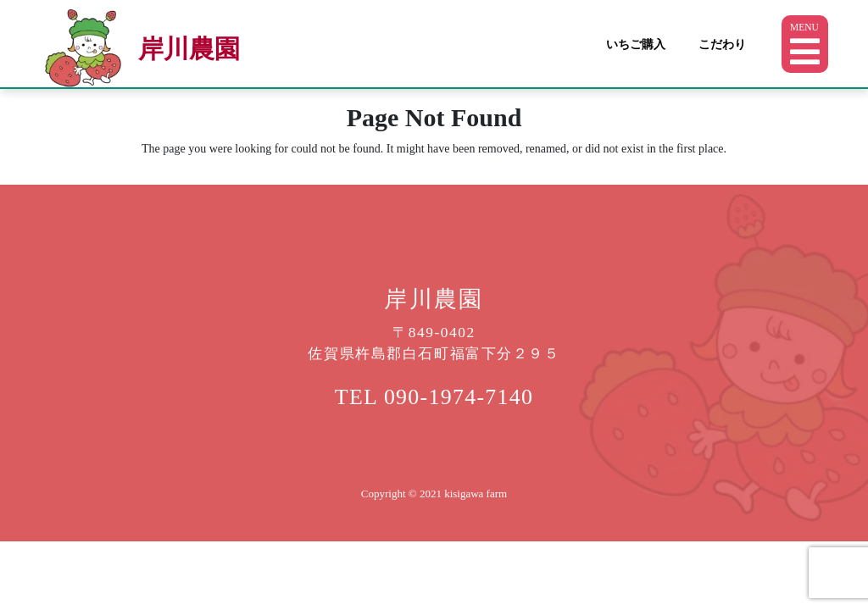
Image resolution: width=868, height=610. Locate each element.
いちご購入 (636, 44)
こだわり (722, 44)
